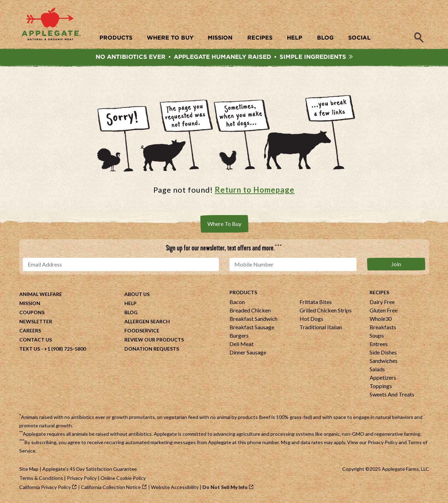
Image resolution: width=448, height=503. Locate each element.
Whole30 (381, 319)
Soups (377, 335)
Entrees (379, 344)
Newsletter (36, 321)
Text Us (30, 349)
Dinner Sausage (248, 352)
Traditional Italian (321, 327)
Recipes (379, 292)
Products (243, 292)
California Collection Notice (111, 487)
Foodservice (142, 330)
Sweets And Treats (392, 394)
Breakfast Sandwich (253, 319)
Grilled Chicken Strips (326, 310)
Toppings (381, 386)
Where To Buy (224, 224)
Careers (30, 330)
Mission (30, 303)
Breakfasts (383, 327)
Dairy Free (382, 302)
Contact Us (36, 340)
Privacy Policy (383, 442)
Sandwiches (384, 361)
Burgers (239, 335)
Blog (131, 312)
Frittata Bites (316, 302)
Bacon (237, 302)
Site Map (29, 469)
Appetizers (383, 377)
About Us (137, 294)
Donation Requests (152, 349)
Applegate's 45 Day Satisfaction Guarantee (90, 469)
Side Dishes (383, 352)
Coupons (32, 312)
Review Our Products (154, 340)
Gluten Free (384, 310)
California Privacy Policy (45, 487)
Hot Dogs (311, 319)
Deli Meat (242, 344)
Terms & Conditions (41, 478)
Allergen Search (147, 321)
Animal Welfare (41, 294)
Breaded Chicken (250, 310)
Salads (377, 369)
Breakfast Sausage (252, 327)
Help (130, 303)
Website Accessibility (175, 487)
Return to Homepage (255, 190)
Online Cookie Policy (123, 478)
